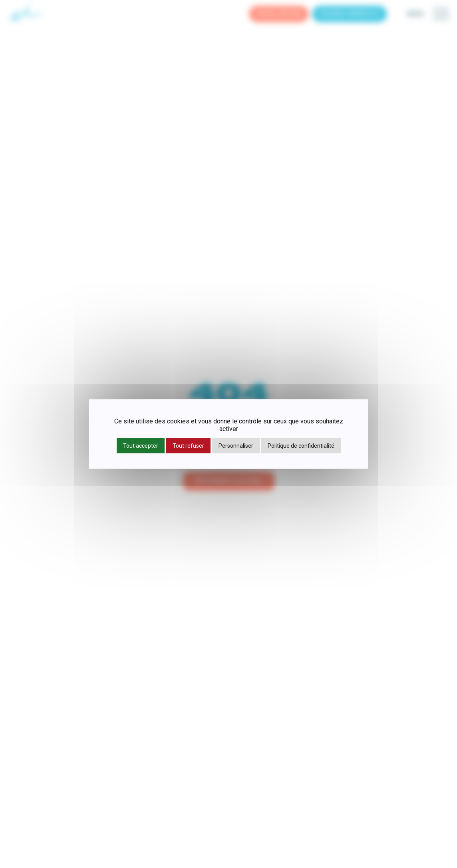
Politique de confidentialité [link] (301, 446)
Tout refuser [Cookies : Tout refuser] (188, 446)
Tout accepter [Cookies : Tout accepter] (141, 446)
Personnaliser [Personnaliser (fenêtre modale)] (236, 446)
